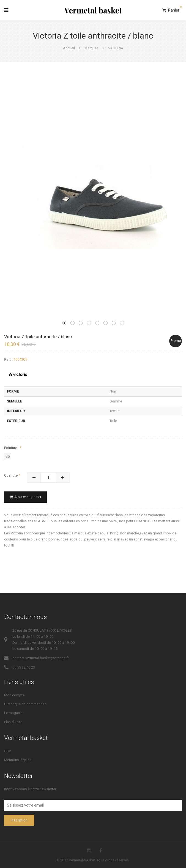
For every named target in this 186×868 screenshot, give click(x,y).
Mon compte (14, 695)
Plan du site (13, 722)
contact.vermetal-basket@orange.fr (41, 658)
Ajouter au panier (25, 497)
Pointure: (11, 448)
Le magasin (13, 713)
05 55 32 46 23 (24, 667)
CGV (8, 751)
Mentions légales (18, 760)
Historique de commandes (25, 704)
